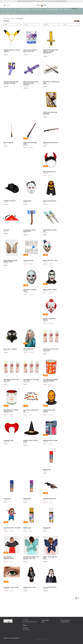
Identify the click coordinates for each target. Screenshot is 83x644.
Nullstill (77, 21)
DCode (41, 639)
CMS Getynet (45, 639)
